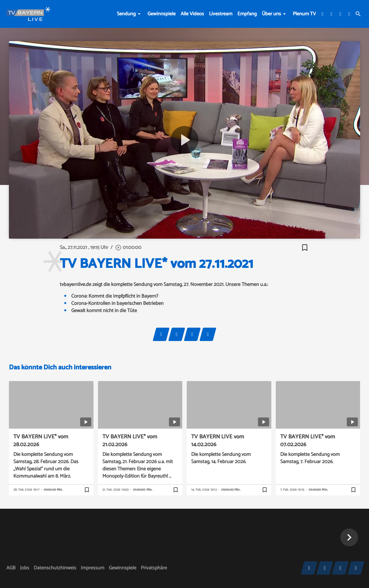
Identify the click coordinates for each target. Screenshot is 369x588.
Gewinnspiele (162, 14)
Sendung (126, 14)
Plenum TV (304, 14)
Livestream (221, 14)
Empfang (247, 14)
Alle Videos (192, 14)
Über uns (271, 14)
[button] (349, 537)
